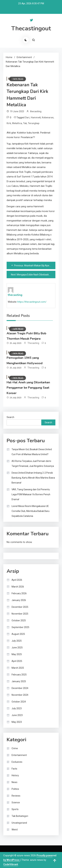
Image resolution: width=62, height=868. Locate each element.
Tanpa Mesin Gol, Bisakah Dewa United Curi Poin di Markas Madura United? (32, 452)
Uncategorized (19, 823)
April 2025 (17, 661)
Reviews (16, 796)
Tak (25, 123)
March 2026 (18, 587)
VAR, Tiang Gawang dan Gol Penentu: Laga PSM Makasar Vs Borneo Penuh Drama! (31, 494)
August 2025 (18, 634)
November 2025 (20, 614)
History (15, 775)
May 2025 (17, 654)
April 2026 (17, 580)
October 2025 (19, 620)
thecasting (36, 111)
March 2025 (18, 668)
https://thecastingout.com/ (32, 302)
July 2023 (17, 708)
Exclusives (17, 762)
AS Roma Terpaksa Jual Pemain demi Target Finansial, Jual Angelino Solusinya (33, 464)
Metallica (17, 123)
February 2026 (19, 593)
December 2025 (20, 607)
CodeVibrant (11, 864)
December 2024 (20, 688)
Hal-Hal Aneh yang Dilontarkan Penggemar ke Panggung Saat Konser (28, 388)
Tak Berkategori (20, 816)
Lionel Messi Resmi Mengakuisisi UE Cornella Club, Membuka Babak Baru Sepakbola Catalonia (31, 511)
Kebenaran (48, 117)
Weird (15, 830)
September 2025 (20, 627)
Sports (15, 809)
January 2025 (19, 681)
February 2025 (19, 675)
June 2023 (17, 715)
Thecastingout (31, 28)
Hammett (36, 117)
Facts (14, 769)
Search (10, 417)
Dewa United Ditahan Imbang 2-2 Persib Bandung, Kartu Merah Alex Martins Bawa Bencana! (33, 478)
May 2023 (17, 722)
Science (16, 802)
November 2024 (20, 695)
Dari (27, 117)
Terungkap (34, 123)
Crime (15, 748)
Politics (15, 789)
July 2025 (17, 641)
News (14, 782)
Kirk (9, 123)
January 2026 (19, 600)
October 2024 (19, 702)
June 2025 (17, 648)
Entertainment (19, 755)
